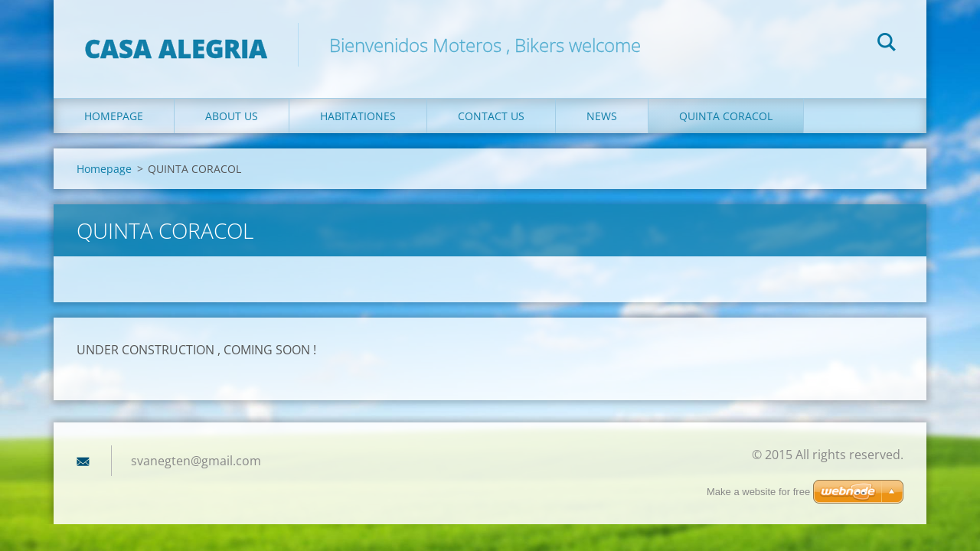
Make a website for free (758, 492)
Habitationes (358, 116)
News (602, 116)
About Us (232, 116)
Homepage (114, 116)
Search (887, 44)
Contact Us (491, 116)
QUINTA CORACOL (726, 116)
